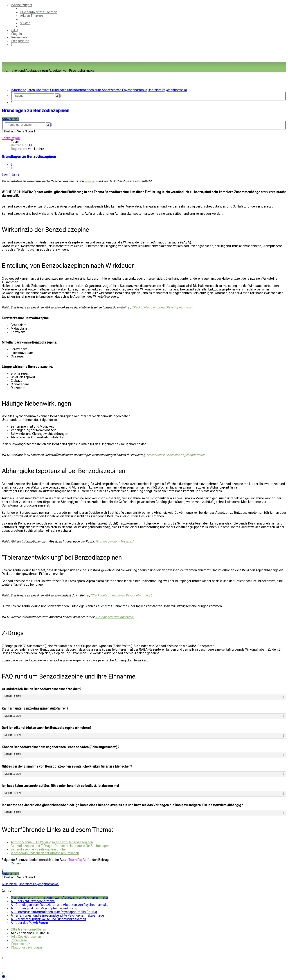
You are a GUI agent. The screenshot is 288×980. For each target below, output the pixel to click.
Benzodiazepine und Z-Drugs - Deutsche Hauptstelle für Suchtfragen (60, 846)
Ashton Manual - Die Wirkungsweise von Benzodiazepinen (52, 842)
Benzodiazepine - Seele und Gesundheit (39, 849)
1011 (29, 145)
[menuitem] (38, 12)
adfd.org (90, 181)
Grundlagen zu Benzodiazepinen (36, 111)
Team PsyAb (11, 138)
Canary (16, 863)
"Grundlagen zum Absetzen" (114, 541)
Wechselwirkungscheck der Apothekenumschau (45, 853)
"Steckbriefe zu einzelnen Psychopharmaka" (162, 307)
